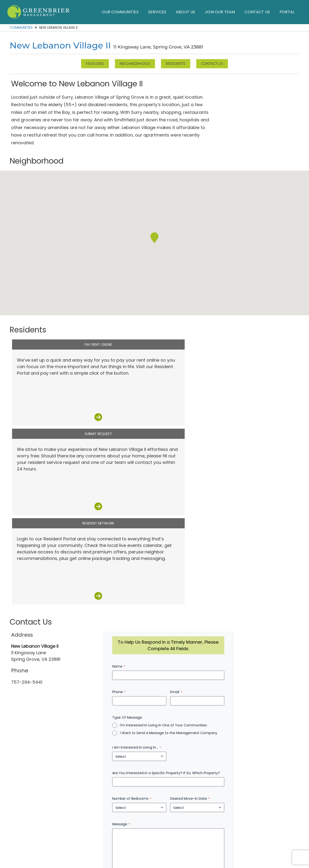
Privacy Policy (188, 845)
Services (157, 12)
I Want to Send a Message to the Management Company (179, 530)
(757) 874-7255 (153, 823)
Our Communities (120, 12)
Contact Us (257, 12)
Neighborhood (135, 64)
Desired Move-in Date (225, 595)
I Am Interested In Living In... (147, 544)
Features (95, 64)
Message (132, 621)
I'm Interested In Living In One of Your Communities (174, 522)
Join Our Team (220, 12)
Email (211, 489)
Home (66, 834)
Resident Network (251, 329)
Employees (239, 834)
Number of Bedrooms (143, 595)
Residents (176, 64)
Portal (287, 12)
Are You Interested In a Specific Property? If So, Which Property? (177, 570)
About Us (185, 12)
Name (130, 463)
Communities (21, 28)
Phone (130, 489)
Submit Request (155, 329)
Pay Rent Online (58, 329)
